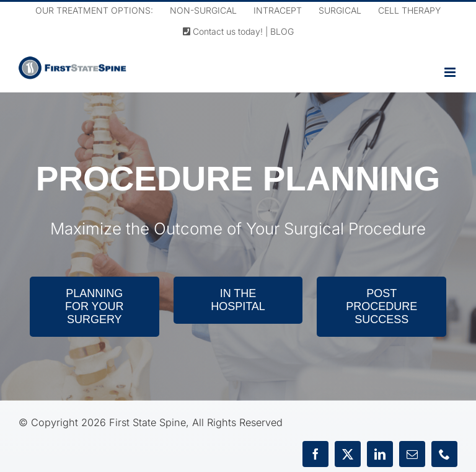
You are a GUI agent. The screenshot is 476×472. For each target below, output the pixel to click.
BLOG (282, 31)
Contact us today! (223, 31)
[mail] (412, 454)
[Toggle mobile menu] (451, 72)
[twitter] (348, 454)
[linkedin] (380, 454)
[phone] (444, 454)
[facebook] (315, 454)
